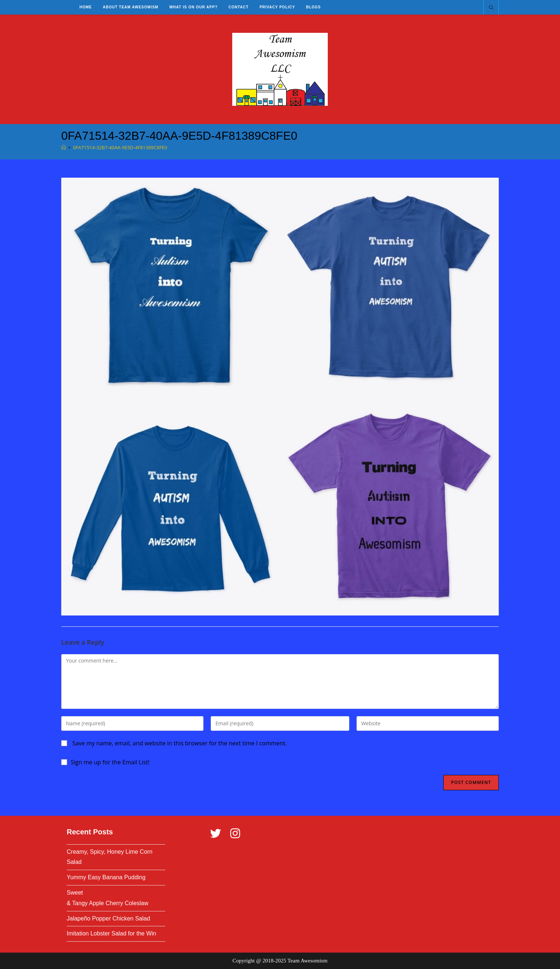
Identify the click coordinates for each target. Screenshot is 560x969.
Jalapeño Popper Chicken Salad (108, 918)
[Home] (64, 147)
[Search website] (491, 8)
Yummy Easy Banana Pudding (106, 877)
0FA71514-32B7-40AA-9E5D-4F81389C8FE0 (120, 147)
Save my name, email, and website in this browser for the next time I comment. (179, 743)
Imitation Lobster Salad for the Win (111, 933)
